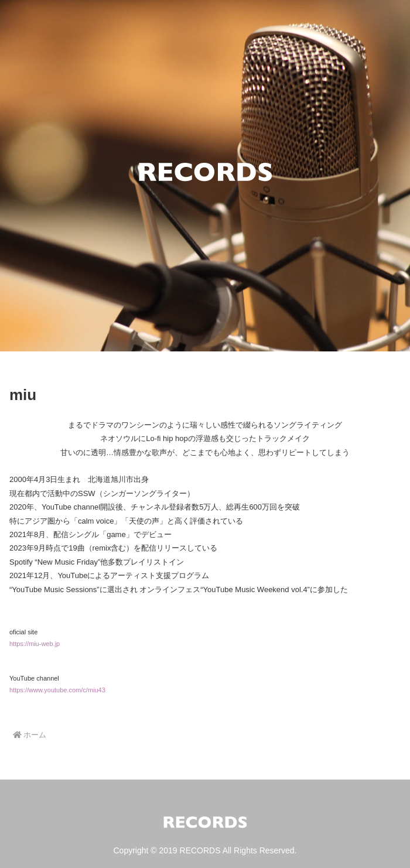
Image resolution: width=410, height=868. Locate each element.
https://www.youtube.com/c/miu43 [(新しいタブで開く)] (57, 690)
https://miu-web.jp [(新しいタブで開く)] (35, 644)
